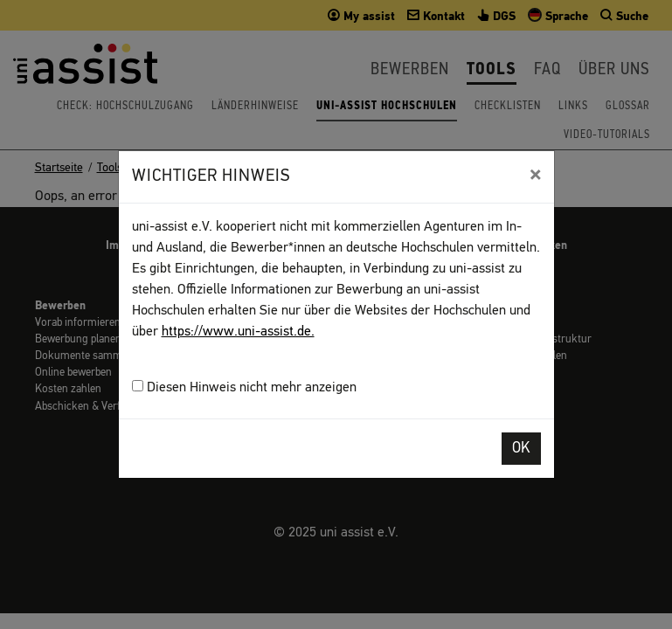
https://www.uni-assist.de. (238, 332)
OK (521, 449)
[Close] (535, 175)
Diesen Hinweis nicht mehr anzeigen (244, 387)
